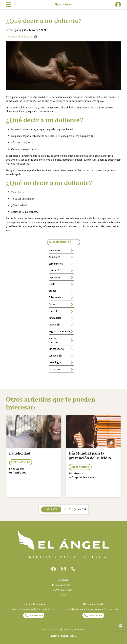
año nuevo (61, 257)
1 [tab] (70, 509)
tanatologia (61, 356)
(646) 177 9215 (34, 615)
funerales (61, 311)
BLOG (63, 595)
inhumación (61, 318)
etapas (61, 291)
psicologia (61, 325)
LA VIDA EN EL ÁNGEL (63, 590)
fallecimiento (61, 298)
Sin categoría (61, 349)
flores (61, 304)
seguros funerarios (61, 331)
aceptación (61, 250)
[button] (108, 5)
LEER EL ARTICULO (21, 462)
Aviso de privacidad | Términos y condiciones (63, 630)
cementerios (61, 264)
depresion (61, 277)
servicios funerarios (61, 340)
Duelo (61, 284)
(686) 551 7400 (93, 615)
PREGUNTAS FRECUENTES (64, 585)
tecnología (61, 363)
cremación (61, 271)
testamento (61, 369)
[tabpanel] (34, 459)
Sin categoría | (15, 30)
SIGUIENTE (51, 510)
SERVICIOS (63, 580)
